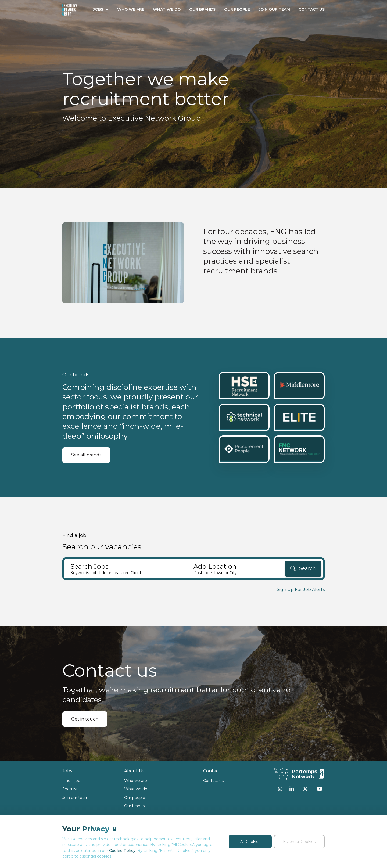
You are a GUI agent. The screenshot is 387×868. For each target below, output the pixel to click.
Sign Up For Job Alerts (301, 590)
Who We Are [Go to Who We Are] (131, 9)
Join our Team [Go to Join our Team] (274, 9)
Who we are (136, 781)
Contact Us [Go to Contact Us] (312, 9)
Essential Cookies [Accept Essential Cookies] (299, 842)
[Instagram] (280, 789)
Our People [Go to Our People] (237, 9)
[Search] (303, 569)
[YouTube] (320, 789)
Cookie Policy (122, 851)
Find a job (71, 781)
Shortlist (70, 789)
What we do (136, 789)
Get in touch (85, 719)
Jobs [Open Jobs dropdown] (101, 9)
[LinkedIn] (292, 789)
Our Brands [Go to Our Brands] (202, 9)
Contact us (213, 781)
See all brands (86, 455)
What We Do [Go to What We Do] (167, 9)
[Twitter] (305, 789)
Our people (135, 798)
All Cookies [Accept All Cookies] (250, 842)
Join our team (75, 798)
